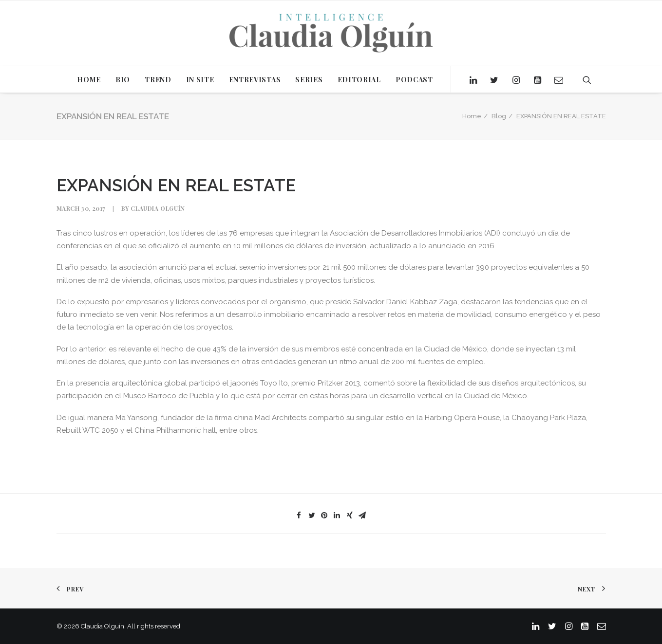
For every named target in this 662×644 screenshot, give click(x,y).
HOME (89, 80)
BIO (123, 80)
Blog (499, 116)
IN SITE (200, 80)
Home (472, 116)
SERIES (309, 80)
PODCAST (414, 80)
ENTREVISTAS (255, 80)
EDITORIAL (359, 80)
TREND (158, 80)
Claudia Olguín (158, 208)
